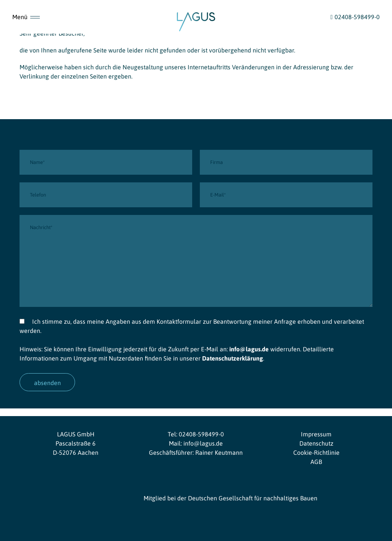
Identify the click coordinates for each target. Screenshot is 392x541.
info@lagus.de (249, 349)
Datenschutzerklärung (233, 358)
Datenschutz (316, 443)
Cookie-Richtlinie (316, 452)
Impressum (316, 434)
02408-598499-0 (201, 434)
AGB (316, 462)
